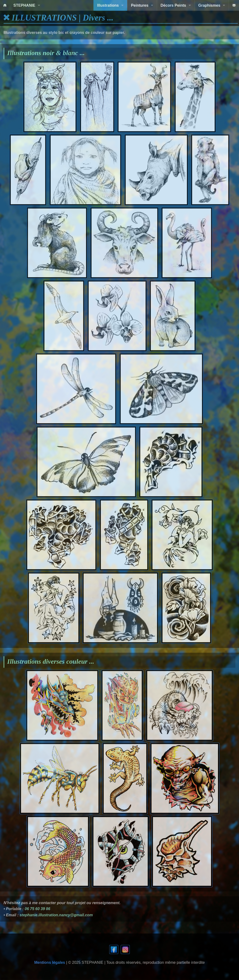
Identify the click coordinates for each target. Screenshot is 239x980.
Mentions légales (50, 962)
